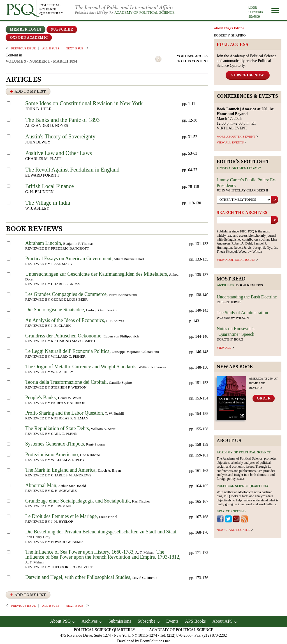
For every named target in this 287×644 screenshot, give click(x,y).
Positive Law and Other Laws (59, 153)
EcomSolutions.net (155, 641)
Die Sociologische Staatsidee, (55, 310)
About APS (223, 621)
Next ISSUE (75, 48)
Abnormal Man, (41, 485)
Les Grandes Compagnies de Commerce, (66, 294)
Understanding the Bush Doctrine (247, 297)
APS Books (195, 621)
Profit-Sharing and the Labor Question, (65, 413)
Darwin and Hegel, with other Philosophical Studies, (78, 577)
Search (254, 17)
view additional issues (236, 260)
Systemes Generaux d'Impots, (55, 444)
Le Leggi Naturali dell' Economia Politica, (68, 351)
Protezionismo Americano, (52, 455)
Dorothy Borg (230, 339)
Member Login (26, 29)
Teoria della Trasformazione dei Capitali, (67, 382)
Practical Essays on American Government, (69, 259)
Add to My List (30, 92)
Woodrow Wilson (233, 318)
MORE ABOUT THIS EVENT (236, 136)
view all (224, 348)
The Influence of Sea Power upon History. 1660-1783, (80, 552)
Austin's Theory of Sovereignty (60, 136)
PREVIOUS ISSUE (23, 48)
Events (172, 621)
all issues (51, 48)
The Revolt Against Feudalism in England (72, 170)
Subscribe (256, 12)
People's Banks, (41, 398)
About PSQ (60, 621)
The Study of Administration (242, 313)
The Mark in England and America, (61, 470)
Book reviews (250, 285)
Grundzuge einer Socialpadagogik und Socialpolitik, (78, 501)
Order (264, 398)
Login (253, 8)
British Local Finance (49, 186)
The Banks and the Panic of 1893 (63, 120)
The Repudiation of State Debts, (58, 428)
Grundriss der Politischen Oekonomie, (64, 336)
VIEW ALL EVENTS (230, 142)
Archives (90, 621)
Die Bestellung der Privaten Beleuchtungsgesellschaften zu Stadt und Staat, (101, 532)
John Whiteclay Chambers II (242, 190)
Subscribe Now (248, 75)
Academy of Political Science (144, 13)
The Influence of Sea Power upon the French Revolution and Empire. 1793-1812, (103, 554)
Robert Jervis (229, 302)
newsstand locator (233, 530)
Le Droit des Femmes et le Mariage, (62, 516)
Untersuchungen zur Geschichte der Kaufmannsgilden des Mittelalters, (97, 274)
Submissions (120, 621)
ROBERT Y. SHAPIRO (230, 35)
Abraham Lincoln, (44, 243)
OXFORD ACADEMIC (29, 38)
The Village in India (48, 203)
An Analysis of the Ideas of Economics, (65, 320)
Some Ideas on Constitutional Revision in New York (84, 103)
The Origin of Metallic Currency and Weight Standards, (81, 367)
